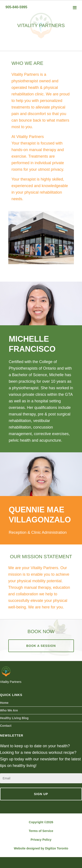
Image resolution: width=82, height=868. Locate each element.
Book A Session (41, 646)
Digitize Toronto (57, 848)
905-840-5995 (16, 7)
